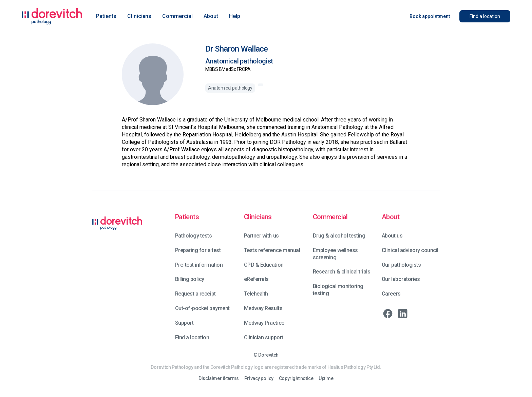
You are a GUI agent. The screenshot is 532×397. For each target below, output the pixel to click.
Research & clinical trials (342, 272)
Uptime (326, 379)
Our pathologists (401, 265)
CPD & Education (264, 265)
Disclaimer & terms (218, 379)
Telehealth (256, 294)
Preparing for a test (198, 250)
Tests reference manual (272, 250)
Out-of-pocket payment (202, 308)
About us (392, 236)
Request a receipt (195, 294)
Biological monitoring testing (338, 290)
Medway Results (263, 308)
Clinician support (264, 337)
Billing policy (190, 279)
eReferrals (256, 279)
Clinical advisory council (410, 250)
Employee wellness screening (335, 254)
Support (184, 323)
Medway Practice (264, 323)
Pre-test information (199, 265)
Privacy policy (259, 379)
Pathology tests (194, 236)
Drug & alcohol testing (339, 236)
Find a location (192, 337)
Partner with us (261, 236)
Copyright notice (296, 379)
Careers (391, 294)
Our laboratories (401, 279)
